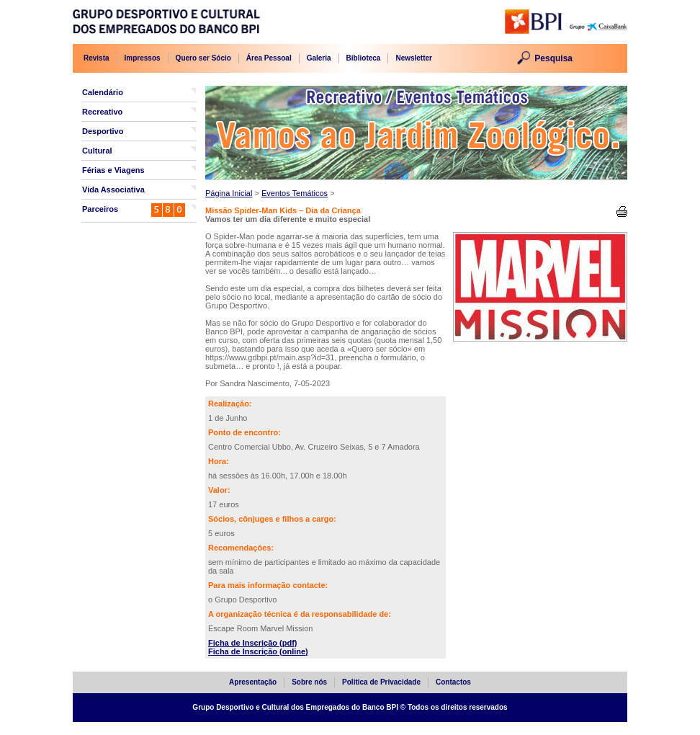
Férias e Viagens (113, 170)
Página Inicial (229, 193)
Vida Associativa (113, 190)
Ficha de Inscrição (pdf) (252, 643)
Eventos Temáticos (295, 193)
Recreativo (102, 112)
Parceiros (100, 209)
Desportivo (103, 131)
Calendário (103, 92)
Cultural (97, 151)
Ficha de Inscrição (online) (258, 651)
